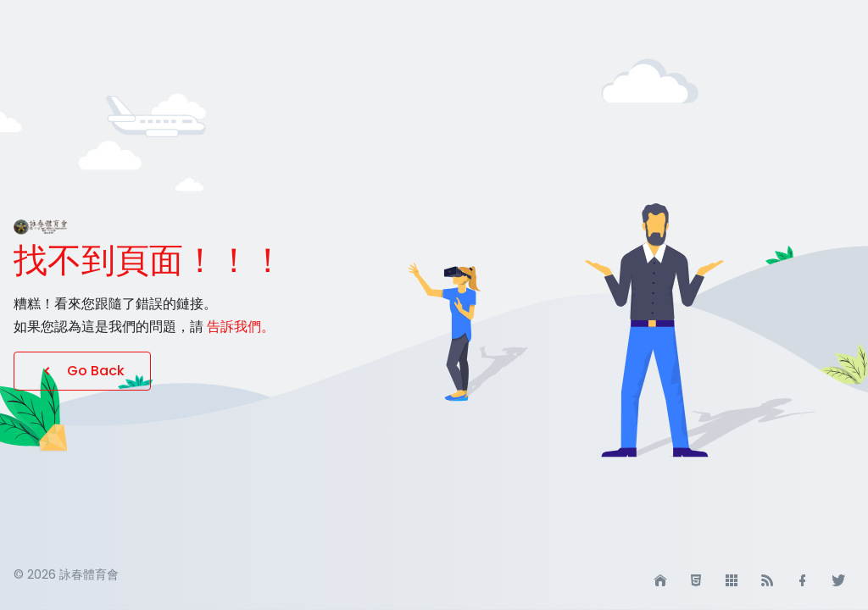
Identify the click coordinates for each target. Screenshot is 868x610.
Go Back (82, 371)
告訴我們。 (241, 327)
